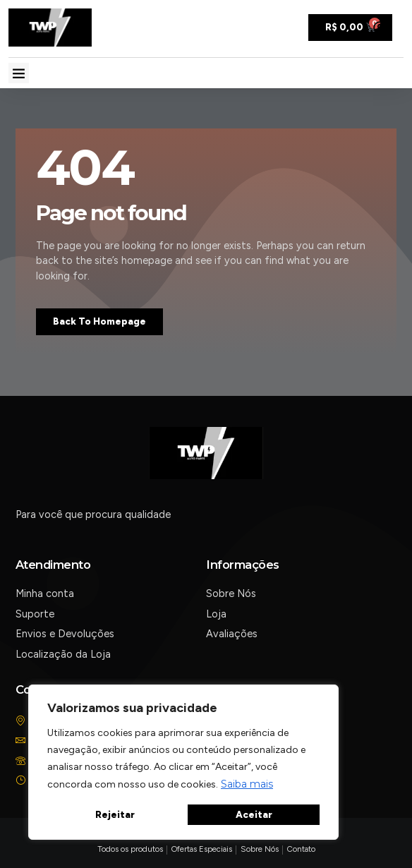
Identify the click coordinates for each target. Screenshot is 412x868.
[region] (183, 762)
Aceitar (254, 814)
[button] (19, 73)
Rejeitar (115, 814)
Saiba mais (247, 784)
